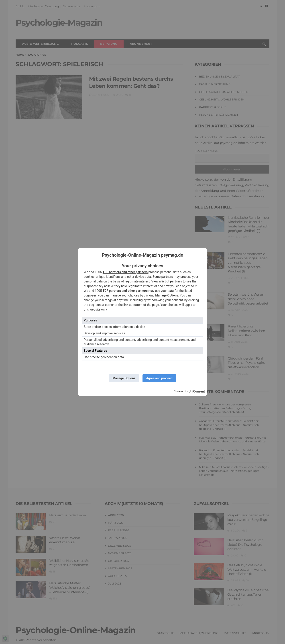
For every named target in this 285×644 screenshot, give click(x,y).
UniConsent (197, 391)
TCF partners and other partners (125, 272)
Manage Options (167, 295)
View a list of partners (167, 281)
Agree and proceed (159, 378)
